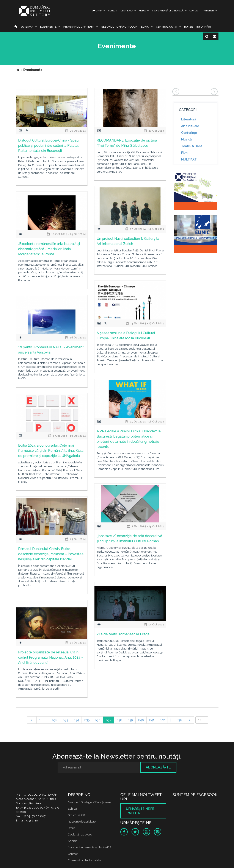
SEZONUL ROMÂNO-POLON (119, 27)
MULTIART (189, 159)
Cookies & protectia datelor (85, 860)
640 (141, 720)
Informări (204, 27)
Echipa (72, 809)
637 (108, 720)
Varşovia (27, 27)
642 (162, 720)
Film (184, 153)
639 (130, 720)
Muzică (186, 139)
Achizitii (73, 841)
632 (55, 720)
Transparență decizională (168, 11)
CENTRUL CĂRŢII (167, 27)
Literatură (189, 119)
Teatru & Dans (192, 146)
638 (119, 720)
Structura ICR (76, 815)
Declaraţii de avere (80, 834)
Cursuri (113, 11)
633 (65, 720)
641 (152, 720)
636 (98, 720)
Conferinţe (189, 133)
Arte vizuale (190, 126)
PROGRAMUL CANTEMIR (79, 27)
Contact (195, 11)
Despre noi (127, 11)
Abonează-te (158, 767)
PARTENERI (208, 11)
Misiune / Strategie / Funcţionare (89, 802)
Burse (188, 27)
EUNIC (145, 27)
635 (87, 720)
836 (179, 720)
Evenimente (48, 27)
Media (142, 11)
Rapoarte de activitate (82, 822)
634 (76, 720)
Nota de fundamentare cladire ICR (90, 847)
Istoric (72, 828)
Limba (97, 11)
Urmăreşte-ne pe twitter (140, 811)
